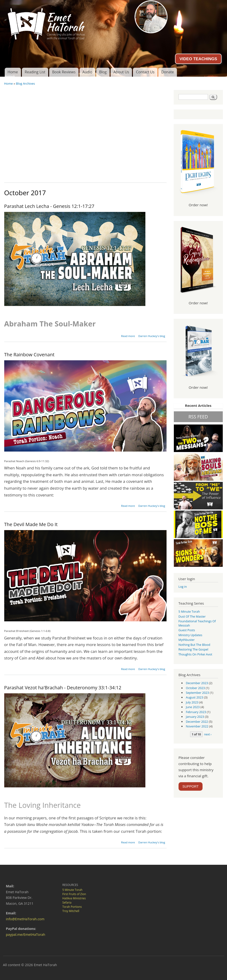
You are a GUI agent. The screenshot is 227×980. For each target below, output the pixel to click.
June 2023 (193, 707)
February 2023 (196, 712)
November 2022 (197, 726)
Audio (87, 72)
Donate (168, 72)
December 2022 (197, 722)
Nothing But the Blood (194, 645)
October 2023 (195, 688)
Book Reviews (64, 72)
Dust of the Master (192, 616)
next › (208, 734)
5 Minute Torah (189, 611)
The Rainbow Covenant (29, 355)
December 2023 (197, 683)
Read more (128, 336)
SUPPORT (191, 786)
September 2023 (197, 693)
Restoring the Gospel (193, 649)
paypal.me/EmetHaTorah (26, 934)
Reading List (35, 72)
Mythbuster (187, 640)
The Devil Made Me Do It (31, 524)
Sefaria (67, 903)
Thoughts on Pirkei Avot (195, 654)
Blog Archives (25, 83)
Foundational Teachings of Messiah (197, 623)
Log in (183, 587)
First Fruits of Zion (74, 894)
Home (13, 72)
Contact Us (145, 72)
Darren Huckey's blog (152, 336)
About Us (121, 72)
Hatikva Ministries (74, 898)
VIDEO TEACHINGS (198, 59)
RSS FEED (198, 417)
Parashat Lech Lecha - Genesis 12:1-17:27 (49, 206)
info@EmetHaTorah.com (25, 919)
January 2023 (195, 717)
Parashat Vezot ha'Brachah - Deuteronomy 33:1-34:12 (63, 688)
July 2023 (192, 702)
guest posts (187, 630)
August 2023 (195, 697)
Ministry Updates (190, 635)
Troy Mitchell (71, 911)
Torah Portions (72, 907)
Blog (103, 72)
